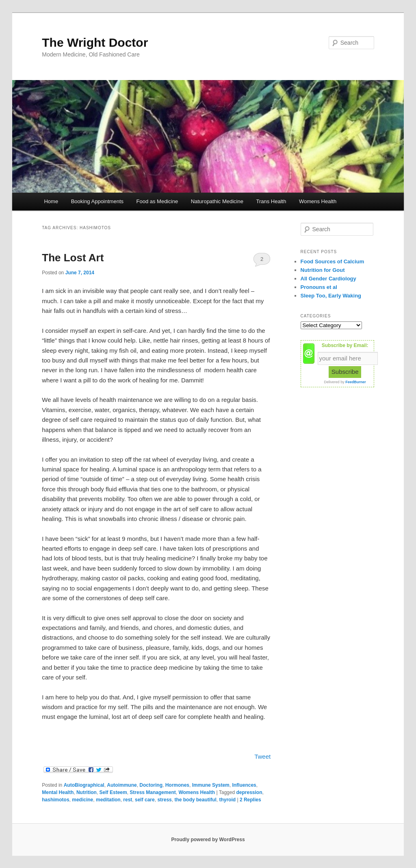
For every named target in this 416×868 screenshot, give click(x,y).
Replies (250, 800)
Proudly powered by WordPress (208, 840)
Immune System (211, 785)
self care (145, 800)
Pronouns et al (319, 287)
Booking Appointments (97, 201)
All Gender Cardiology (328, 279)
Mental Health (58, 792)
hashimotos (55, 800)
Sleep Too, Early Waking (331, 296)
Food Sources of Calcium (333, 261)
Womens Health (318, 201)
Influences (244, 785)
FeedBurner (356, 382)
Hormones (177, 785)
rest (128, 800)
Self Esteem (113, 792)
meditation (108, 800)
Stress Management (153, 792)
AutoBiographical (84, 785)
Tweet (262, 756)
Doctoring (151, 785)
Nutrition (87, 792)
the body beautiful (195, 800)
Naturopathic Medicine (217, 201)
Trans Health (271, 201)
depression (249, 792)
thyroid (227, 800)
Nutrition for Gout (323, 270)
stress (164, 800)
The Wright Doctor (95, 42)
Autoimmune (122, 785)
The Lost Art (73, 258)
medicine (82, 800)
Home (51, 201)
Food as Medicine (157, 201)
